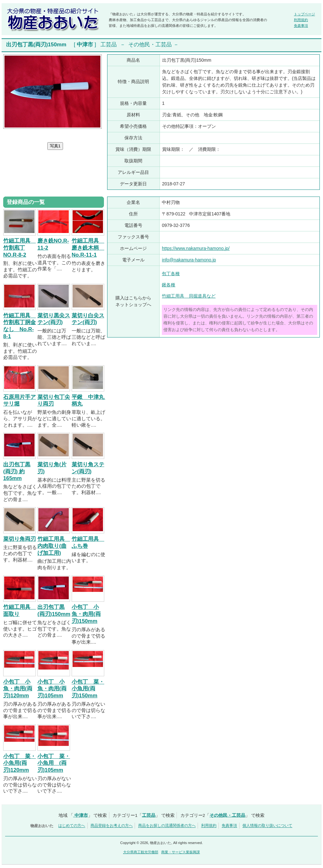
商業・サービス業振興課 (181, 852)
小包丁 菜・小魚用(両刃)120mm (20, 763)
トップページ (304, 14)
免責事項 (301, 26)
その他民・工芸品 (150, 45)
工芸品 (109, 45)
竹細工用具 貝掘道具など (189, 296)
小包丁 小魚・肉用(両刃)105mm (52, 689)
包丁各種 (171, 274)
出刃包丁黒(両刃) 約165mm (17, 472)
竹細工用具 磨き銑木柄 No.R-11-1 (88, 248)
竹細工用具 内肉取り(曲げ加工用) (54, 546)
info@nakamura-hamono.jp (189, 260)
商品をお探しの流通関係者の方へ (167, 826)
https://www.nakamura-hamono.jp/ (196, 248)
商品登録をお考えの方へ (112, 826)
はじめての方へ (72, 826)
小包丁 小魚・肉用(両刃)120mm (18, 689)
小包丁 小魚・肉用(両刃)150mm (86, 614)
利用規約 (301, 20)
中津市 (85, 45)
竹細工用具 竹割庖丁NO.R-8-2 (20, 248)
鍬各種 (169, 285)
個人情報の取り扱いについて (267, 826)
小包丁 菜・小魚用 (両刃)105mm (54, 763)
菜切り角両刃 (20, 539)
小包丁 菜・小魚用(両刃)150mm (88, 689)
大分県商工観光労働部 (141, 852)
